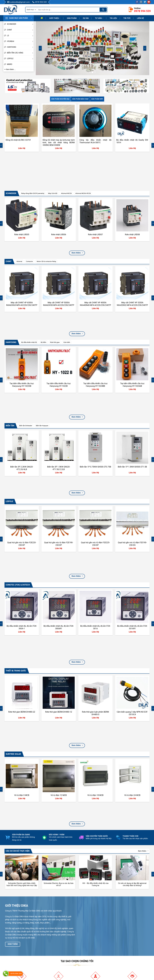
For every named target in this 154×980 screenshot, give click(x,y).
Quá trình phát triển (50, 951)
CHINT (20, 30)
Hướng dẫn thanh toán (89, 942)
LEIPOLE (20, 59)
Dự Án (86, 18)
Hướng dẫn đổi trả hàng (89, 947)
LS (20, 36)
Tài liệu (113, 18)
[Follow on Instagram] (141, 2)
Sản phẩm (72, 18)
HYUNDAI (20, 41)
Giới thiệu (55, 18)
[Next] (145, 48)
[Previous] (40, 48)
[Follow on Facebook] (137, 2)
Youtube (122, 946)
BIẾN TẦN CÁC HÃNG (20, 53)
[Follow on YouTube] (149, 2)
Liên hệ (140, 18)
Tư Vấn (99, 18)
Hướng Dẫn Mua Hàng (89, 951)
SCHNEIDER (20, 24)
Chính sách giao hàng (89, 955)
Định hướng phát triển (51, 955)
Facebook (123, 942)
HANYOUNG (20, 47)
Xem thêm (143, 699)
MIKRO (10, 64)
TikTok (122, 950)
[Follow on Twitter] (145, 2)
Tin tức (127, 18)
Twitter (122, 954)
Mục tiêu (46, 947)
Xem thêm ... (11, 69)
